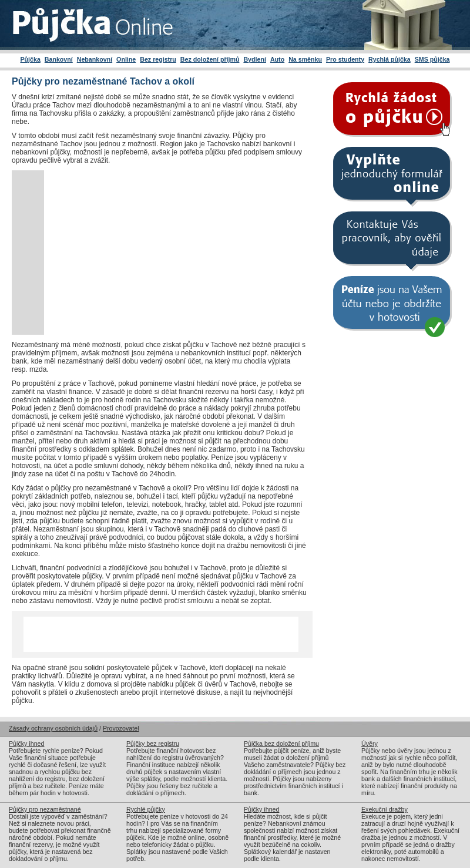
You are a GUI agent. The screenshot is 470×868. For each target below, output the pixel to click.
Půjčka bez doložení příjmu (281, 743)
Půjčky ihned (26, 743)
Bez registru (158, 59)
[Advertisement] (143, 253)
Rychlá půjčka (390, 59)
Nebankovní (95, 59)
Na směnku (305, 59)
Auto (277, 59)
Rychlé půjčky (146, 809)
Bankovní (59, 59)
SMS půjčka (432, 59)
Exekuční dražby (385, 809)
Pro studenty (345, 59)
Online (126, 59)
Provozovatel (121, 728)
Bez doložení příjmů (210, 59)
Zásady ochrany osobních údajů (53, 728)
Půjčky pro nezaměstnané (45, 809)
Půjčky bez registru (153, 743)
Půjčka (30, 59)
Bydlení (255, 59)
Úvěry (370, 743)
